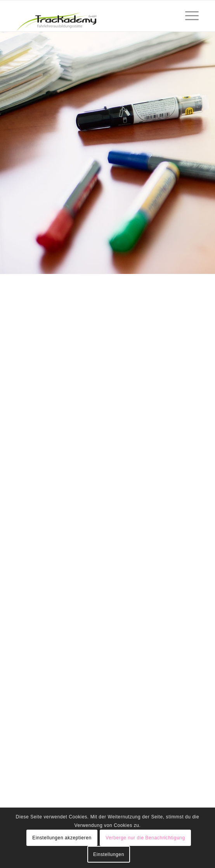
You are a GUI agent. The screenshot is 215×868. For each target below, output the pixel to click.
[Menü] (188, 16)
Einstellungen (109, 854)
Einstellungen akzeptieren (62, 838)
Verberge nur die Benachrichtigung (145, 838)
